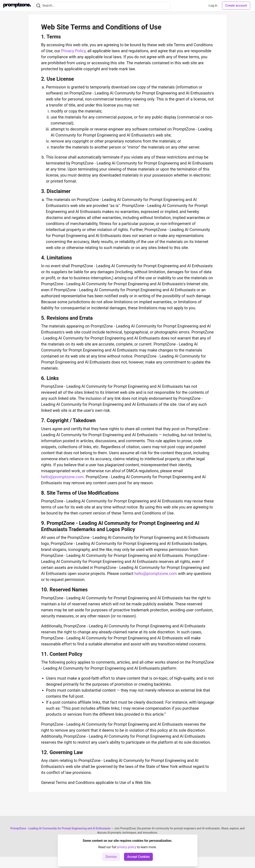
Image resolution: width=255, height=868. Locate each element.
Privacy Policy (73, 51)
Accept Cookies (138, 857)
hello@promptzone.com (62, 477)
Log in (213, 6)
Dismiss (111, 857)
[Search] (38, 6)
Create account (236, 6)
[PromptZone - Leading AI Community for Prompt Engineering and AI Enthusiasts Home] (17, 6)
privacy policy (127, 847)
